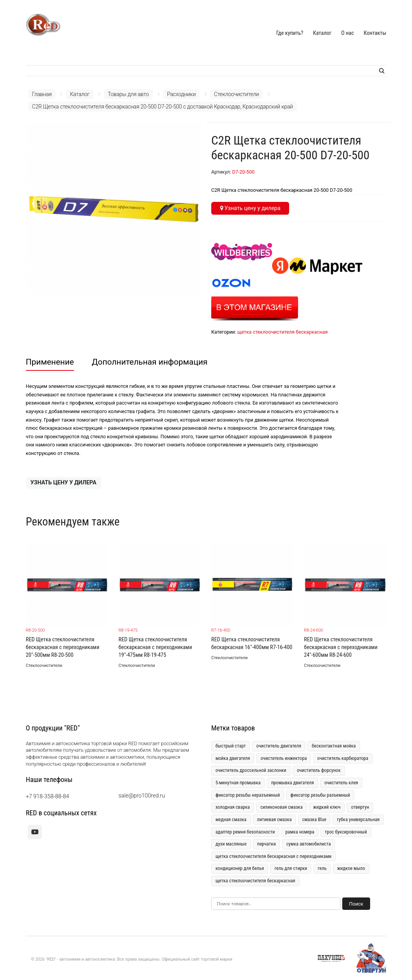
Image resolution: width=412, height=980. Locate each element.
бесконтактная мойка (334, 746)
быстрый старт (231, 746)
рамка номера (300, 832)
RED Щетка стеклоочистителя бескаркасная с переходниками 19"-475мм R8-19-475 (155, 647)
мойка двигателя (233, 758)
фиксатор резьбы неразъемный (248, 795)
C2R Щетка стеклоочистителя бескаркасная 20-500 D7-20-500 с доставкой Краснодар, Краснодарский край (163, 107)
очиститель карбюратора (343, 758)
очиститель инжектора (284, 758)
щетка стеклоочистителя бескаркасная (282, 332)
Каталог (322, 33)
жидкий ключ (327, 807)
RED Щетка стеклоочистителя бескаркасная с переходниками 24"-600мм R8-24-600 (341, 647)
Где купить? (290, 33)
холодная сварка (233, 807)
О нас (347, 33)
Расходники (181, 94)
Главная (42, 94)
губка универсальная (358, 819)
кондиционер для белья (240, 868)
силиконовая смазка (282, 807)
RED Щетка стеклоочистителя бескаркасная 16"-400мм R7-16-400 (252, 643)
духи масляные (231, 844)
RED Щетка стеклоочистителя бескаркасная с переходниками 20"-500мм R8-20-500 (63, 647)
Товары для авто (128, 94)
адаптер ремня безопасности (245, 832)
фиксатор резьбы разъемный (320, 795)
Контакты (375, 33)
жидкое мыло (351, 868)
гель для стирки (291, 868)
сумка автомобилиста (309, 844)
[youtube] (35, 832)
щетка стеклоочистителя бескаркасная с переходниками (273, 856)
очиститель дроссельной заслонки (251, 770)
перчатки (266, 844)
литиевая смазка (274, 819)
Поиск (356, 904)
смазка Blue (314, 819)
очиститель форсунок (319, 770)
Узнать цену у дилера (250, 208)
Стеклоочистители (236, 94)
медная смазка (231, 819)
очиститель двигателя (279, 746)
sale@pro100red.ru (142, 796)
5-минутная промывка (238, 783)
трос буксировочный (346, 832)
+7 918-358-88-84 (48, 797)
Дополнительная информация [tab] (150, 362)
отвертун (360, 807)
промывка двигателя (292, 783)
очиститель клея (341, 783)
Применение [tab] (50, 362)
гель (322, 868)
